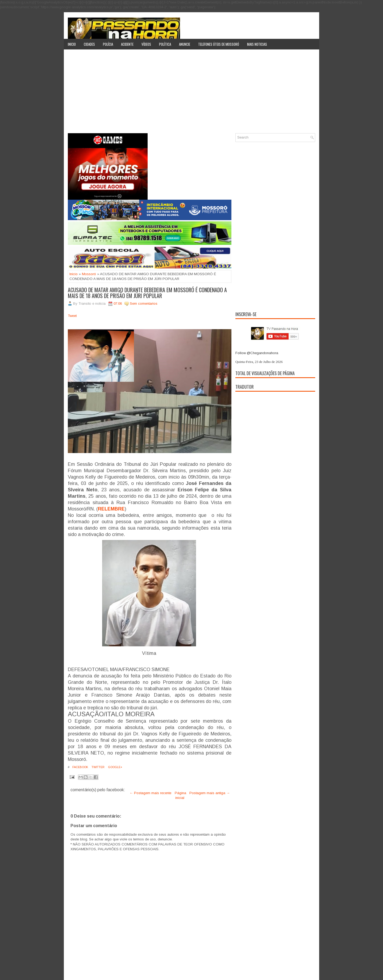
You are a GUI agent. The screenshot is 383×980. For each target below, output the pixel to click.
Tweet (72, 316)
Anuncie (185, 44)
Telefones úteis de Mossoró (219, 44)
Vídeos (146, 44)
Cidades (89, 44)
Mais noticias (257, 44)
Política (165, 44)
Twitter (98, 767)
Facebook (80, 767)
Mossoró (89, 274)
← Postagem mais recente (150, 793)
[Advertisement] (191, 93)
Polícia (108, 44)
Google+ (115, 767)
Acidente (127, 44)
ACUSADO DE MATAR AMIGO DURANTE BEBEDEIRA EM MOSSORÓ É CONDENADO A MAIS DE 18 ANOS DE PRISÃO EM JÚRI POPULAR (147, 293)
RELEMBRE (111, 509)
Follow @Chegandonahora (257, 353)
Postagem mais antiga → (210, 793)
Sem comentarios (144, 303)
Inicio (72, 44)
